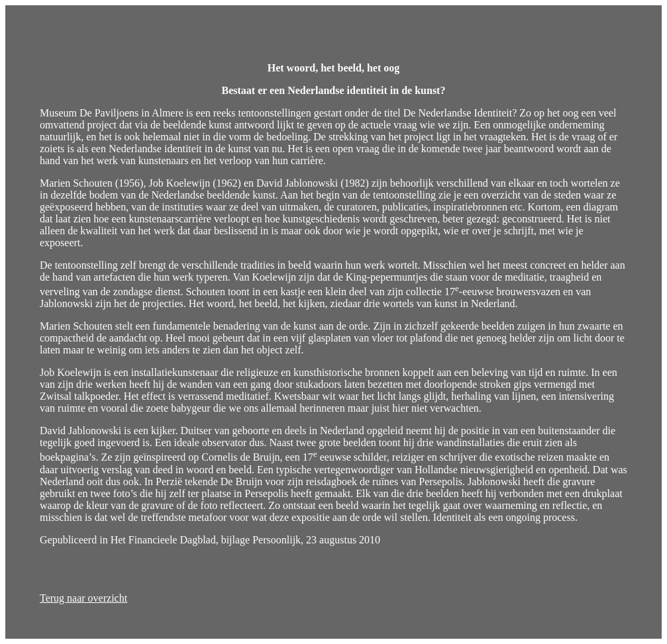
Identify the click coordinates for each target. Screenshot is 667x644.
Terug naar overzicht (83, 598)
